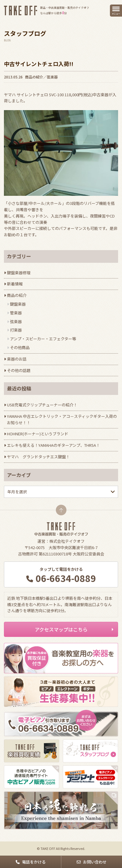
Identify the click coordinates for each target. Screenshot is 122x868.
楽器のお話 (17, 359)
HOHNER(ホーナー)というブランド (38, 434)
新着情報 (15, 284)
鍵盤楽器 (18, 304)
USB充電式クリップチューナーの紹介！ (42, 405)
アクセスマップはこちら (61, 629)
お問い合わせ (95, 862)
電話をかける (34, 862)
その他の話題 (19, 370)
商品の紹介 (34, 77)
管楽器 (16, 313)
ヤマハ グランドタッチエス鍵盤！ (38, 457)
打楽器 (16, 330)
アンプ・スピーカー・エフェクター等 (43, 339)
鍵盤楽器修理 (19, 273)
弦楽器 (52, 77)
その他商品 (20, 347)
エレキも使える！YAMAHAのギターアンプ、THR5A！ (53, 445)
